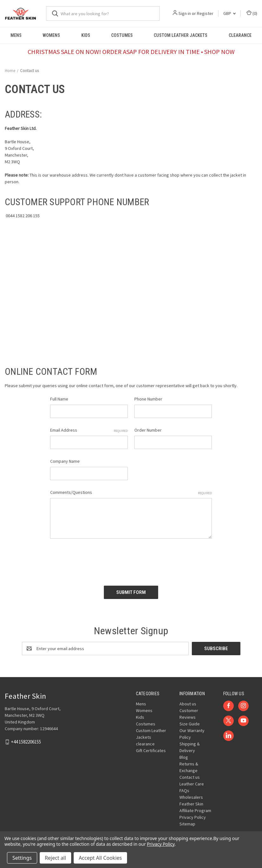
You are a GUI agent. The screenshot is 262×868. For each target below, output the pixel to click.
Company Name (65, 461)
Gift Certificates (151, 750)
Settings (22, 858)
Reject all (55, 858)
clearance (240, 35)
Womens (51, 35)
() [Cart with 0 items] (252, 13)
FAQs (184, 791)
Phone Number (148, 399)
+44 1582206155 (26, 742)
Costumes (122, 35)
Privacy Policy (193, 817)
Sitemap (187, 824)
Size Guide (190, 724)
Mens (16, 35)
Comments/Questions (131, 492)
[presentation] (98, 560)
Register (205, 13)
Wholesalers (191, 797)
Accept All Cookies (100, 858)
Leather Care (192, 784)
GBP (229, 13)
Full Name (59, 399)
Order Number (148, 430)
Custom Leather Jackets (181, 35)
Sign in (185, 13)
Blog (184, 757)
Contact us (190, 777)
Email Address (89, 430)
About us (188, 704)
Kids (86, 35)
